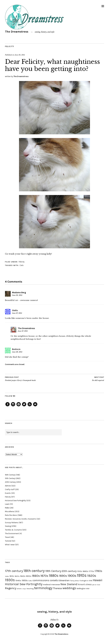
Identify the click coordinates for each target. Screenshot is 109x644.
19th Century (10, 478)
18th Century (10, 475)
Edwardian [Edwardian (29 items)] (64, 580)
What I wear (10, 545)
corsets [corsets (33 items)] (54, 580)
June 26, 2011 (20, 55)
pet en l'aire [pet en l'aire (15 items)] (96, 585)
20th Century (10, 482)
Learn (7, 504)
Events (8, 493)
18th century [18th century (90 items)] (34, 571)
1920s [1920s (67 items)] (92, 576)
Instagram (13, 406)
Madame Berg (19, 293)
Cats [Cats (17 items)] (30, 581)
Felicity (10, 46)
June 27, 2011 (17, 313)
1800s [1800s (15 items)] (7, 576)
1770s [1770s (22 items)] (91, 571)
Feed (30, 406)
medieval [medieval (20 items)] (47, 585)
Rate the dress (11, 515)
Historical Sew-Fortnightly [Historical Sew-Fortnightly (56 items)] (24, 584)
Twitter (24, 406)
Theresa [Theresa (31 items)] (57, 588)
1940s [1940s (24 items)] (18, 580)
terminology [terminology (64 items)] (43, 588)
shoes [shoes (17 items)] (19, 589)
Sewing (8, 526)
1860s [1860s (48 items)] (36, 576)
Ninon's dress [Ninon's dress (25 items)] (85, 584)
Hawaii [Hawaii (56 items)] (98, 580)
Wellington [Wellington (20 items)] (81, 588)
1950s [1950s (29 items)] (25, 580)
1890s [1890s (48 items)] (63, 576)
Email (35, 406)
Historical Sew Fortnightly (15, 501)
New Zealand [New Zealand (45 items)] (69, 584)
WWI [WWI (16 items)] (88, 589)
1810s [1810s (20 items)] (12, 576)
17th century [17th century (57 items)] (14, 571)
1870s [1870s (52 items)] (44, 576)
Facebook (8, 406)
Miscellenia (10, 511)
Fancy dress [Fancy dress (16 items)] (75, 581)
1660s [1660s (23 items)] (86, 571)
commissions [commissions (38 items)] (41, 580)
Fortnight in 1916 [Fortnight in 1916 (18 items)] (86, 581)
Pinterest (19, 406)
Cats (22, 265)
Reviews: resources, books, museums (21, 519)
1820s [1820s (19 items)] (17, 576)
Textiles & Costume (13, 530)
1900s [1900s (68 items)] (72, 576)
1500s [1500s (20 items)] (80, 571)
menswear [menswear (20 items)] (56, 585)
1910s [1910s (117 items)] (82, 575)
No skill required (98, 379)
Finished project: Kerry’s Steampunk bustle (20, 379)
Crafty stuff (10, 489)
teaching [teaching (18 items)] (30, 589)
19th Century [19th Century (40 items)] (53, 571)
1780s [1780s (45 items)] (98, 571)
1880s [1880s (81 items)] (54, 576)
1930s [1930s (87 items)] (10, 580)
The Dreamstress (17, 32)
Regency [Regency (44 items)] (11, 588)
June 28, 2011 (17, 352)
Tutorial (8, 541)
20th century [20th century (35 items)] (69, 571)
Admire (8, 486)
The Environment (12, 533)
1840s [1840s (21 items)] (23, 576)
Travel (7, 537)
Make (7, 508)
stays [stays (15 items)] (24, 589)
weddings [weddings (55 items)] (69, 588)
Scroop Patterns (12, 523)
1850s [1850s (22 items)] (29, 576)
